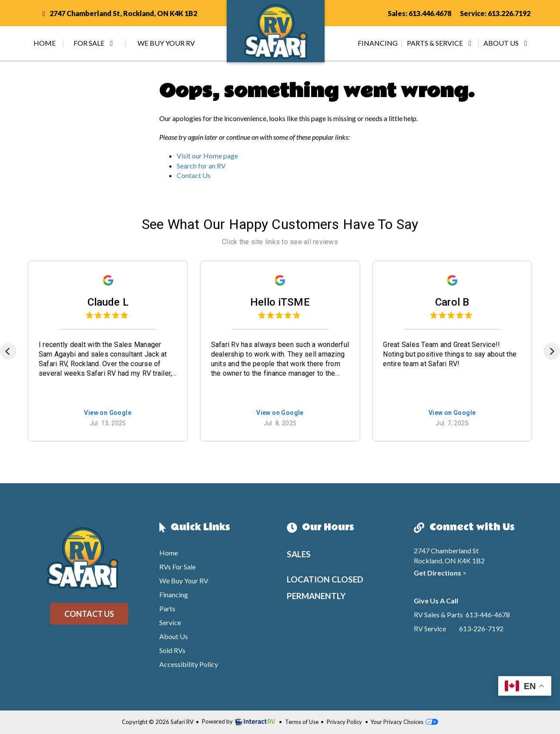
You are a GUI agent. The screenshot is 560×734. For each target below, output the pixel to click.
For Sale (95, 43)
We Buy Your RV (166, 43)
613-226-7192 (481, 628)
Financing (378, 43)
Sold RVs (172, 650)
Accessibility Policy (189, 664)
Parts (167, 608)
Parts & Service (441, 43)
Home (45, 43)
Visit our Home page (207, 156)
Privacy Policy (344, 722)
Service (170, 622)
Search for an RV (201, 166)
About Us (507, 43)
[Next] (552, 351)
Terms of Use (302, 722)
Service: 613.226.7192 (495, 13)
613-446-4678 (488, 614)
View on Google (108, 413)
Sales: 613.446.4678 (419, 13)
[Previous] (8, 351)
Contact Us (194, 175)
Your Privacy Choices (404, 722)
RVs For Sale (178, 567)
